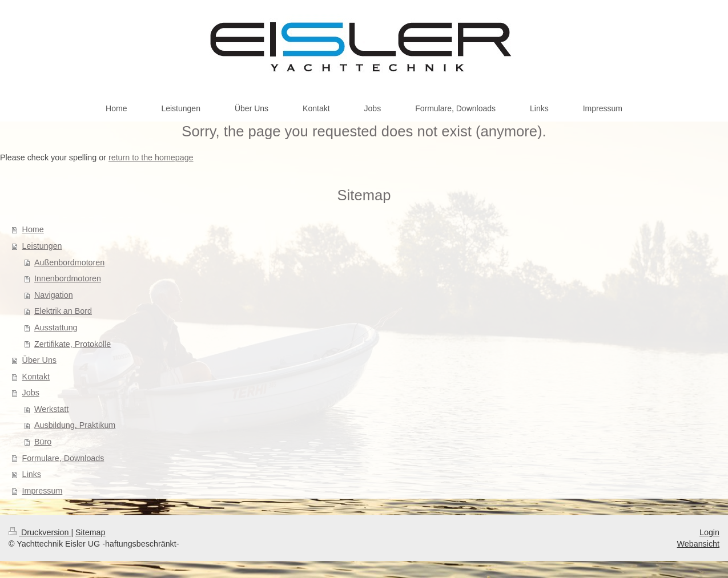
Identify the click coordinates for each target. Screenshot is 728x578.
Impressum (43, 491)
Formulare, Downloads (63, 458)
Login (709, 532)
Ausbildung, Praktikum (75, 425)
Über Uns (39, 360)
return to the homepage (151, 157)
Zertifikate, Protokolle (73, 344)
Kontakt (36, 377)
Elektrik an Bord (63, 311)
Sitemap (90, 532)
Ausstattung (56, 328)
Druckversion (40, 532)
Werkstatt (51, 409)
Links (32, 474)
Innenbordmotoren (68, 278)
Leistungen (42, 246)
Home (33, 229)
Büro (43, 442)
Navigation (54, 295)
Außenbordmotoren (69, 262)
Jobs (31, 393)
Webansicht (698, 544)
